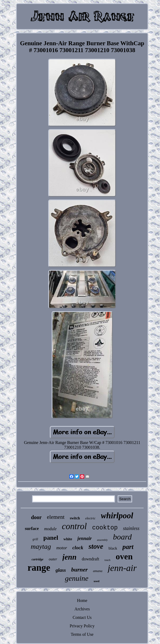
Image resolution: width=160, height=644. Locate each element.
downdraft (91, 559)
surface (32, 529)
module (50, 529)
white (68, 539)
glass (61, 570)
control (74, 526)
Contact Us (82, 617)
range (39, 568)
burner (79, 570)
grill (35, 539)
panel (51, 538)
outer (53, 559)
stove (96, 546)
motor (62, 548)
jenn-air (122, 568)
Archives (82, 609)
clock (78, 548)
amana (98, 571)
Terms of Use (82, 634)
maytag (41, 547)
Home (82, 600)
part (128, 547)
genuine (77, 578)
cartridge (37, 559)
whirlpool (117, 516)
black (113, 548)
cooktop (105, 528)
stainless (131, 528)
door (36, 517)
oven (124, 556)
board (123, 537)
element (56, 517)
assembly (102, 540)
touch (108, 560)
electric (90, 518)
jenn (70, 557)
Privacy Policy (82, 626)
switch (75, 518)
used (97, 581)
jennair (85, 538)
